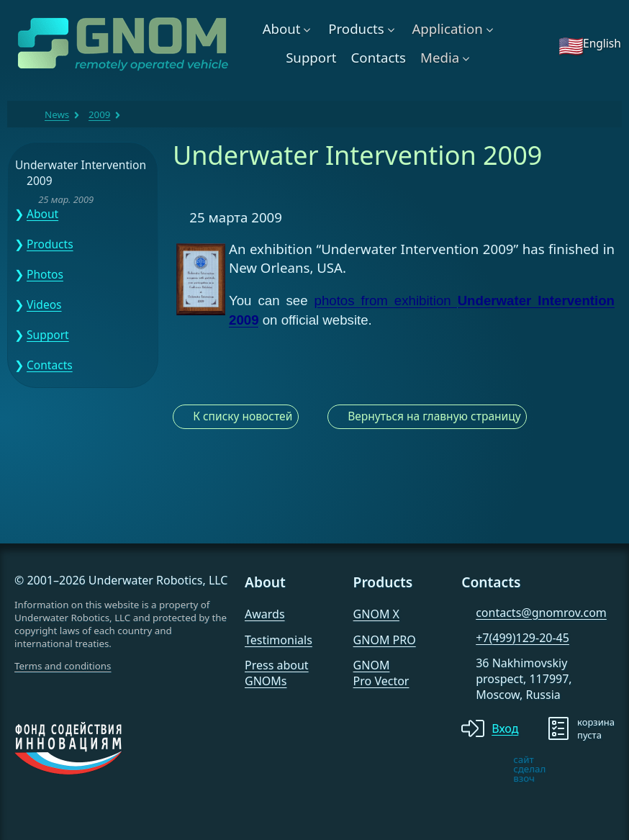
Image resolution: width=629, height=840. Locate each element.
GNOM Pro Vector (381, 673)
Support (311, 57)
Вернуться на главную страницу (434, 416)
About (282, 28)
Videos (44, 304)
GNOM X (376, 614)
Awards (265, 614)
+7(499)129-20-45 (522, 638)
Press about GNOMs (277, 673)
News (57, 114)
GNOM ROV (26, 114)
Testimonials (279, 640)
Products (356, 28)
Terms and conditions (63, 666)
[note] (473, 769)
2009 (100, 114)
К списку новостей (243, 416)
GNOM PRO (385, 640)
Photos (45, 274)
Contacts (379, 57)
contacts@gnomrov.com (541, 613)
